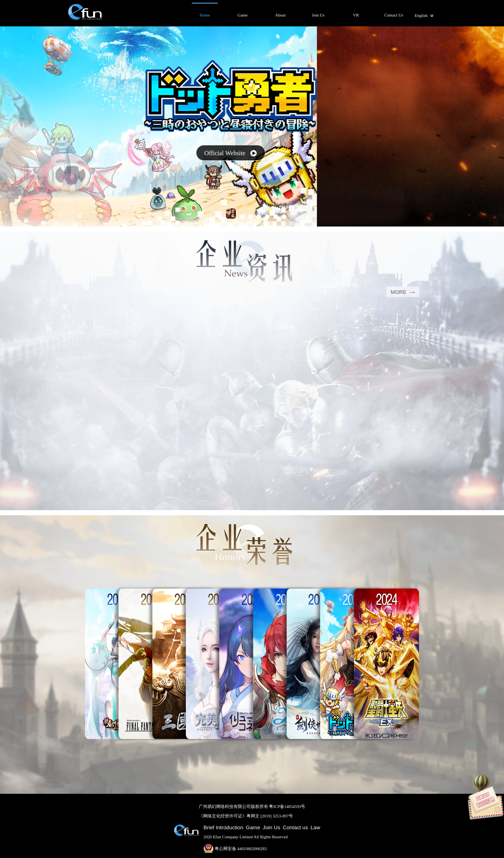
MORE (403, 292)
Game (253, 827)
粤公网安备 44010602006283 (235, 849)
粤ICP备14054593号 (287, 807)
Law (315, 827)
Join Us (271, 827)
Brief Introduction (223, 827)
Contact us (295, 827)
